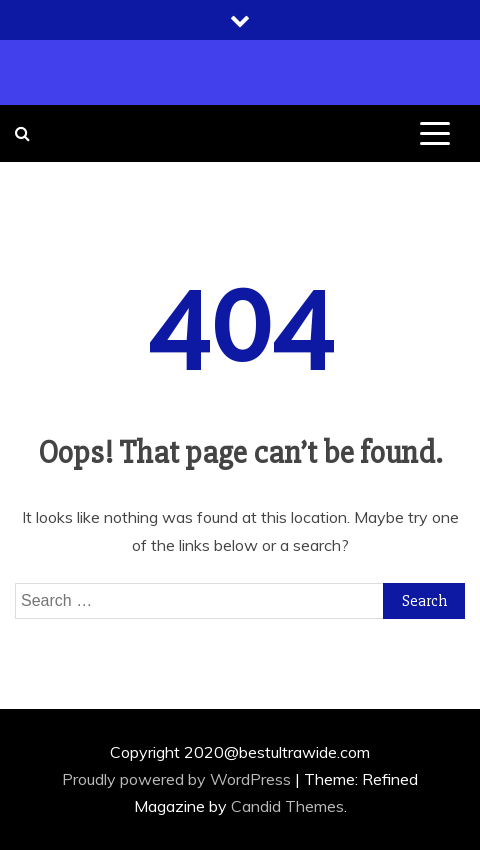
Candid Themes (287, 806)
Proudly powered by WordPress (178, 779)
